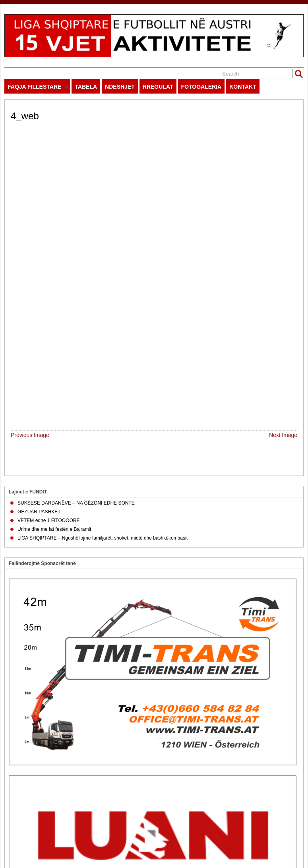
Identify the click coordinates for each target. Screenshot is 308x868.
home (132, 843)
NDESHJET (120, 87)
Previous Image (30, 155)
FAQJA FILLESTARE (38, 88)
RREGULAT (158, 87)
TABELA (86, 87)
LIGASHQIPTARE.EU (53, 843)
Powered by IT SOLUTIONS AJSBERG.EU (261, 843)
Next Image (283, 155)
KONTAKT (243, 87)
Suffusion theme (22, 862)
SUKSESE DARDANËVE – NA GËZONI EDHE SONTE (76, 223)
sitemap (149, 843)
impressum (171, 843)
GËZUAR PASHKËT (39, 231)
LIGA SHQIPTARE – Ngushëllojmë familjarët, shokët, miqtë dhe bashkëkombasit (103, 258)
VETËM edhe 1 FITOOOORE (49, 240)
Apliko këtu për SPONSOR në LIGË (54, 733)
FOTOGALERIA (201, 87)
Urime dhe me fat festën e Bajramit (54, 249)
